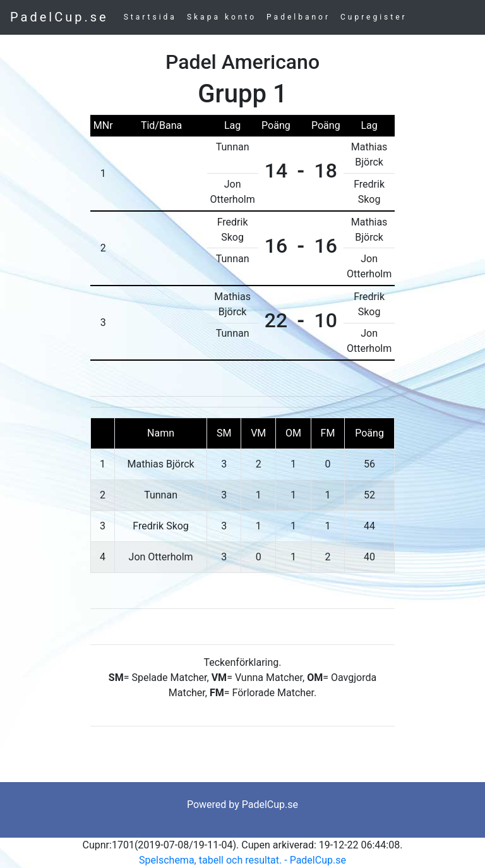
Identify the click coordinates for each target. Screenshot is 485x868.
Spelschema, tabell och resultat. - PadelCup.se (242, 860)
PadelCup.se (59, 17)
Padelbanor (298, 17)
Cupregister (374, 17)
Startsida (150, 17)
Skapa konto (222, 17)
